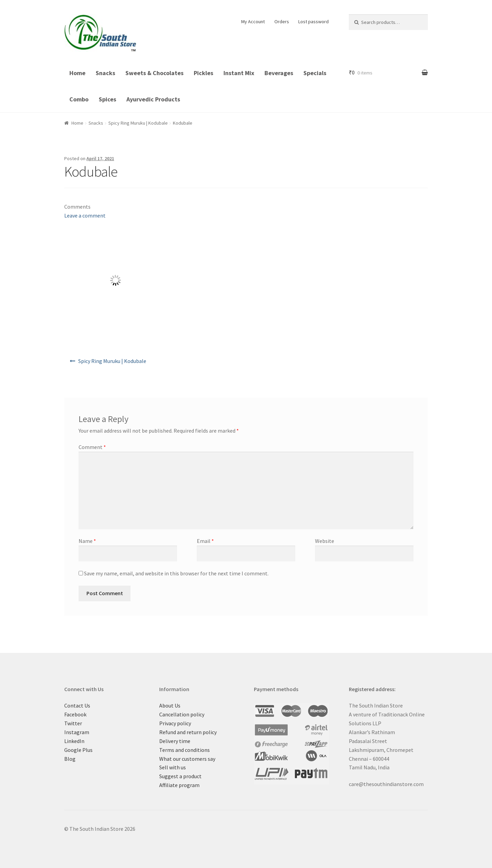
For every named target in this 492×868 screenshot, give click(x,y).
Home (77, 73)
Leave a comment (85, 215)
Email (205, 541)
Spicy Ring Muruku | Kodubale (138, 123)
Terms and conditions (184, 750)
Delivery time (175, 741)
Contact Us (77, 705)
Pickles (203, 73)
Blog (70, 759)
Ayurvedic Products (153, 99)
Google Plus (78, 750)
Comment (92, 447)
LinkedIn (74, 741)
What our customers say (187, 759)
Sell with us (173, 767)
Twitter (73, 723)
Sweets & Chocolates (154, 73)
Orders (282, 22)
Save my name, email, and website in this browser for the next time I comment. (176, 573)
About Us (170, 705)
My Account (253, 22)
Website (325, 541)
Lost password (313, 22)
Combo (79, 99)
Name (87, 541)
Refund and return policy (188, 732)
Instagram (77, 732)
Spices (107, 99)
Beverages (279, 73)
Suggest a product (180, 776)
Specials (315, 73)
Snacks (105, 73)
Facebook (75, 714)
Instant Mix (239, 73)
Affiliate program (179, 785)
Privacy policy (175, 723)
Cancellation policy (182, 714)
